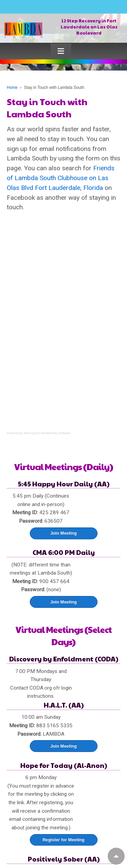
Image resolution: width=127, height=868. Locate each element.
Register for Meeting (64, 840)
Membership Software (56, 433)
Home (12, 88)
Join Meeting (63, 533)
